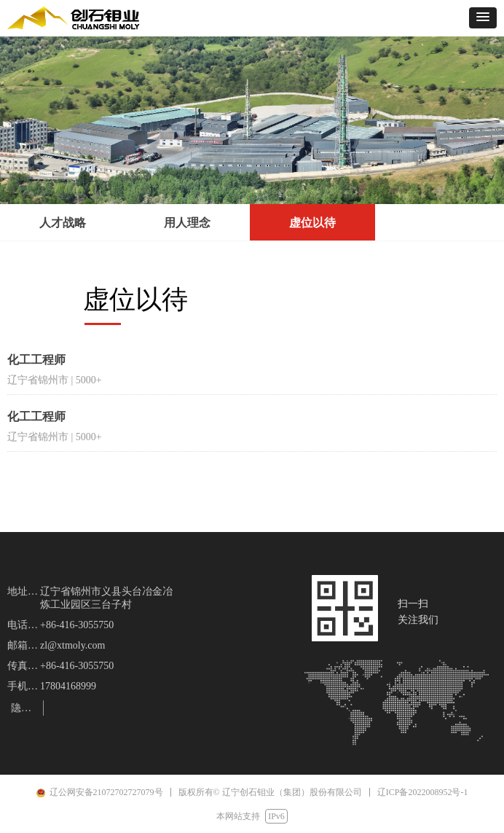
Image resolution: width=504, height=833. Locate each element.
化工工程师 (36, 360)
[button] (483, 18)
